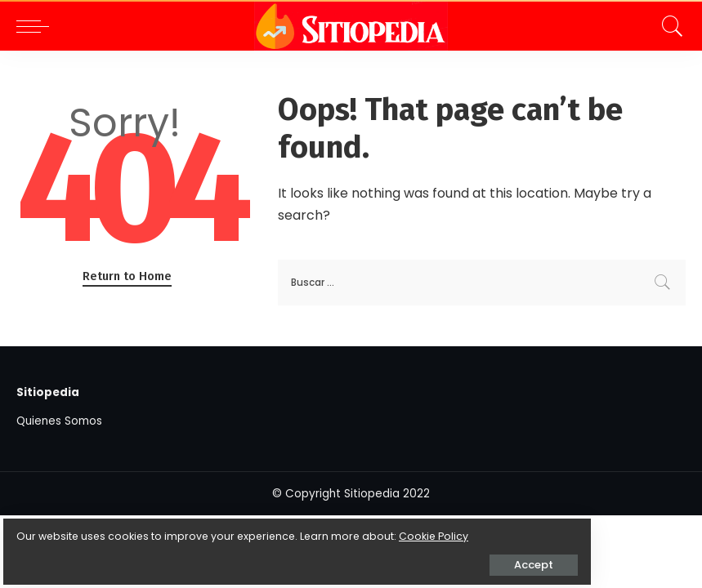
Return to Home (127, 276)
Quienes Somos (59, 421)
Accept (197, 552)
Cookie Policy (63, 524)
